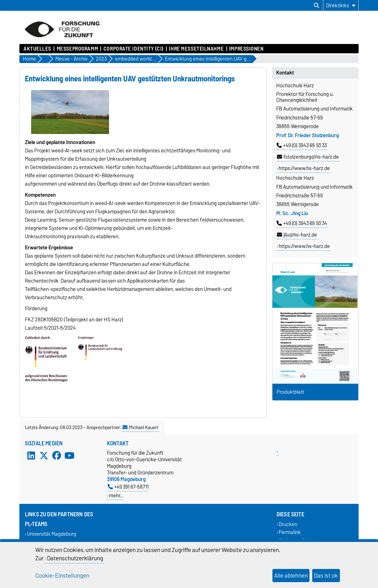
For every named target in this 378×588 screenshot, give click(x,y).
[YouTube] (69, 456)
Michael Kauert (141, 427)
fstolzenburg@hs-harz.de (308, 157)
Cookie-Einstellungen (62, 576)
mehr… (116, 495)
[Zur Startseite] (62, 41)
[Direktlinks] (341, 5)
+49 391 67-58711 (128, 487)
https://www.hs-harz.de (304, 168)
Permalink (290, 532)
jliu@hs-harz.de (297, 235)
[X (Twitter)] (44, 456)
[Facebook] (57, 456)
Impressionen (246, 49)
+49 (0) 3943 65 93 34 (302, 223)
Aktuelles (37, 49)
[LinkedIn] (31, 456)
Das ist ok (326, 576)
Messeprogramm (77, 49)
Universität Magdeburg (52, 534)
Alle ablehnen (291, 576)
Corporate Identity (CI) (134, 49)
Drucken (288, 524)
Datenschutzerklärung (75, 558)
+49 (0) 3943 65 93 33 (302, 145)
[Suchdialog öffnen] (317, 6)
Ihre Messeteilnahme (196, 49)
